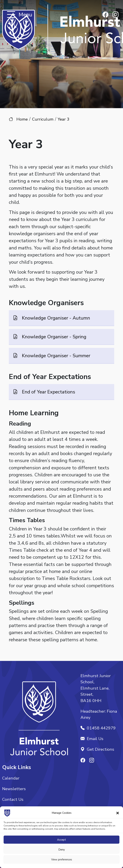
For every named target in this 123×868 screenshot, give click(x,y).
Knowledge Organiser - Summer (55, 356)
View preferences (62, 860)
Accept (61, 840)
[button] (118, 813)
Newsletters (14, 789)
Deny (62, 850)
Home (22, 119)
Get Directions (97, 749)
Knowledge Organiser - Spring (53, 337)
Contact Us (13, 799)
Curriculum (43, 119)
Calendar (11, 778)
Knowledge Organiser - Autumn (55, 318)
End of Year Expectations (48, 392)
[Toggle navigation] (11, 15)
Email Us (92, 739)
